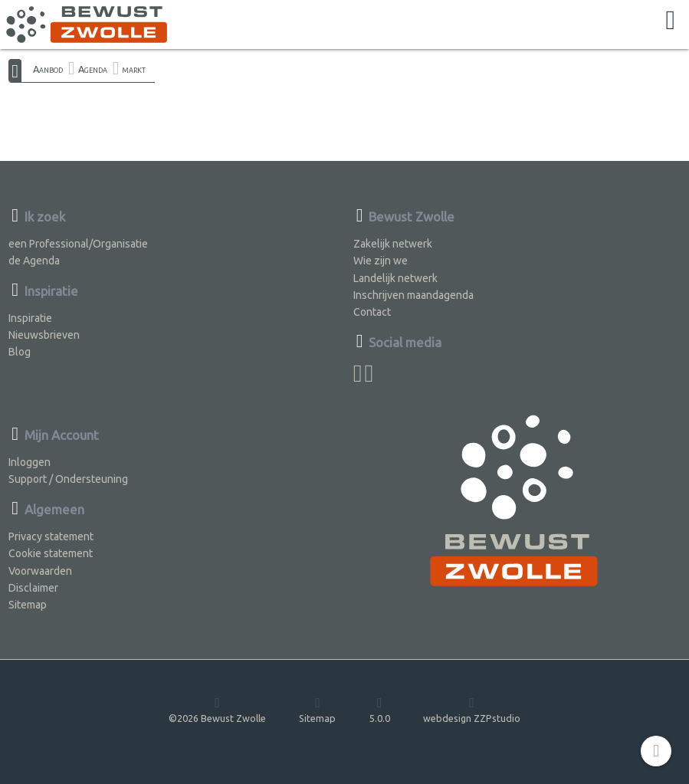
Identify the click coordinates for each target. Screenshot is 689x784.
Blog (20, 352)
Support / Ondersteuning (68, 479)
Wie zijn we (381, 261)
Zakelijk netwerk (393, 244)
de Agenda (34, 261)
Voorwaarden (40, 571)
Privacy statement (51, 536)
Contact (372, 312)
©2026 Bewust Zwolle (217, 709)
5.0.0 (380, 709)
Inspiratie (30, 318)
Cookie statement (51, 553)
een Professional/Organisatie (78, 244)
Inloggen (30, 462)
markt (134, 69)
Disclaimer (33, 588)
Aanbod (48, 69)
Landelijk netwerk (395, 278)
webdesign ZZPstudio (472, 709)
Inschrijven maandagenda (413, 295)
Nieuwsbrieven (44, 335)
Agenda (93, 69)
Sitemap (28, 605)
